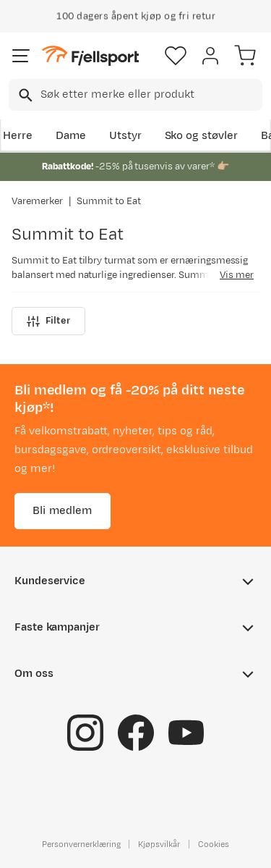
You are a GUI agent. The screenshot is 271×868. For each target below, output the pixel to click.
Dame (71, 136)
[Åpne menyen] (21, 56)
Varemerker (37, 201)
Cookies (214, 844)
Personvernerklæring (81, 844)
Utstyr (125, 136)
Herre (18, 136)
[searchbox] (150, 95)
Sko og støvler (202, 136)
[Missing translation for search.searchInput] (24, 95)
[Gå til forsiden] (90, 56)
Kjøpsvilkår (159, 844)
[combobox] (135, 95)
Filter (48, 321)
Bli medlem (63, 511)
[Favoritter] (176, 56)
